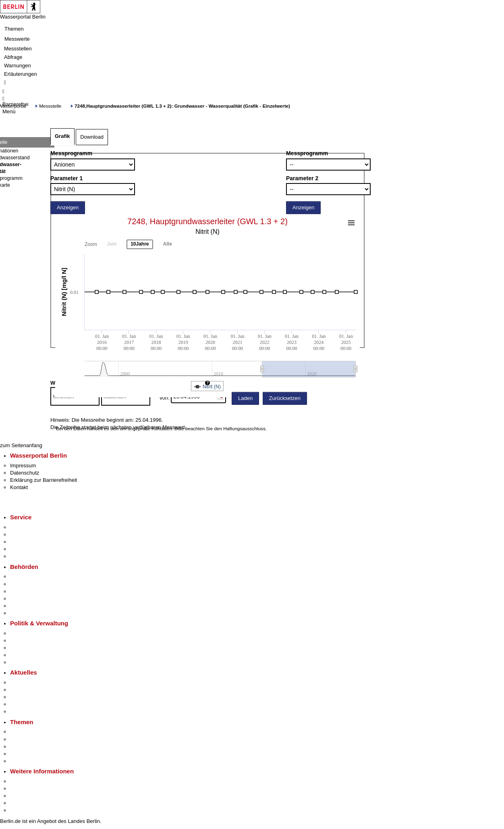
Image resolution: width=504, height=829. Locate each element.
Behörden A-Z (26, 576)
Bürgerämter (25, 599)
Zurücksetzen (285, 398)
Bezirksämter (25, 591)
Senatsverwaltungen (34, 584)
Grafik (62, 136)
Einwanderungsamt (32, 613)
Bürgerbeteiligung (31, 648)
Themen (14, 29)
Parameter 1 (66, 178)
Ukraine (19, 704)
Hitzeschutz (24, 711)
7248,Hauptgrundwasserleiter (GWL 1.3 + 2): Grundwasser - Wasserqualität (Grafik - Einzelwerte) (182, 106)
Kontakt (19, 487)
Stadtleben (23, 803)
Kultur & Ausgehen (32, 781)
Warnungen (18, 66)
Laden (245, 398)
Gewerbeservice (29, 556)
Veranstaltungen (29, 697)
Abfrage (13, 57)
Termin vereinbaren (32, 534)
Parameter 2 (302, 178)
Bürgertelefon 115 (31, 542)
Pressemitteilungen (32, 682)
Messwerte (17, 39)
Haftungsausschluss (244, 428)
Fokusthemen (26, 732)
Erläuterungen (21, 74)
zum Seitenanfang (21, 445)
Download (92, 137)
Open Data (23, 655)
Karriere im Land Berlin (37, 640)
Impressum (23, 466)
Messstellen (18, 49)
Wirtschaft (22, 796)
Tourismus (22, 788)
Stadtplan (21, 810)
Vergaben (21, 662)
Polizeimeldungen (31, 690)
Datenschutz (25, 473)
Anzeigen (68, 207)
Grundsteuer (25, 761)
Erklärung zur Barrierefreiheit (44, 480)
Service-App (24, 527)
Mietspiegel (23, 754)
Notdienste (23, 549)
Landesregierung (30, 633)
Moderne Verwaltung (34, 747)
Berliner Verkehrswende (38, 739)
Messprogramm (71, 153)
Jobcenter (22, 606)
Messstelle (50, 106)
